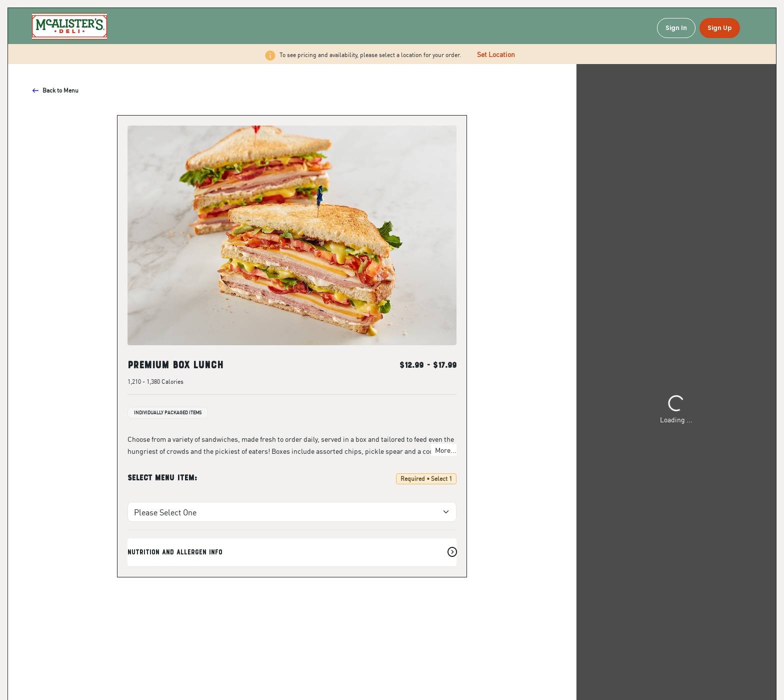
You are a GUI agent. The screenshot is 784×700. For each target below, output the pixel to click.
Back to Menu (55, 90)
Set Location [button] (496, 54)
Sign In (676, 28)
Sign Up (720, 28)
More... (446, 450)
